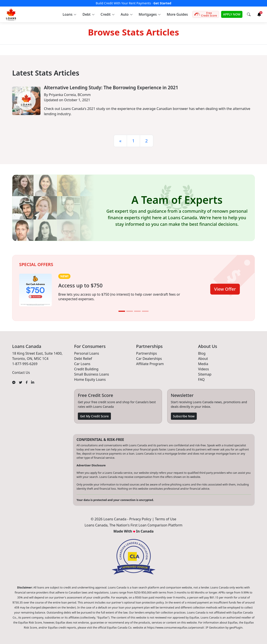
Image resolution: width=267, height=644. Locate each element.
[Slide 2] (130, 311)
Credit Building (86, 369)
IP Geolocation (215, 627)
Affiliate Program (150, 364)
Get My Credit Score (94, 416)
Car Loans (82, 364)
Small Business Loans (92, 374)
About (203, 359)
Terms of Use (166, 519)
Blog (202, 353)
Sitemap (205, 374)
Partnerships (147, 353)
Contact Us (21, 373)
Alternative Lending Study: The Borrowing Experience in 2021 (111, 88)
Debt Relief (83, 359)
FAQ (201, 379)
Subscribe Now (184, 416)
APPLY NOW (232, 14)
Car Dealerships (149, 359)
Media (203, 364)
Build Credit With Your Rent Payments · (133, 3)
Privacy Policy (140, 519)
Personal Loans (87, 353)
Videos (204, 369)
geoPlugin (236, 627)
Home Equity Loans (90, 379)
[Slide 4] (145, 311)
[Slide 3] (137, 311)
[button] (69, 14)
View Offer (225, 289)
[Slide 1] (122, 311)
